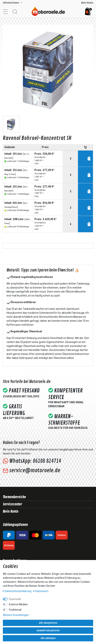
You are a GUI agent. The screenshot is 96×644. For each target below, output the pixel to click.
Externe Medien (18, 604)
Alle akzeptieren (48, 623)
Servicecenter (12, 504)
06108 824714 (47, 461)
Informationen (11, 3)
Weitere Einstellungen (16, 615)
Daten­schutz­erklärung (17, 591)
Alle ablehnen (48, 638)
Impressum (41, 591)
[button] (15, 11)
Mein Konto (87, 3)
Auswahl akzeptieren (48, 630)
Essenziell (15, 599)
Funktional (15, 610)
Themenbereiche (14, 497)
